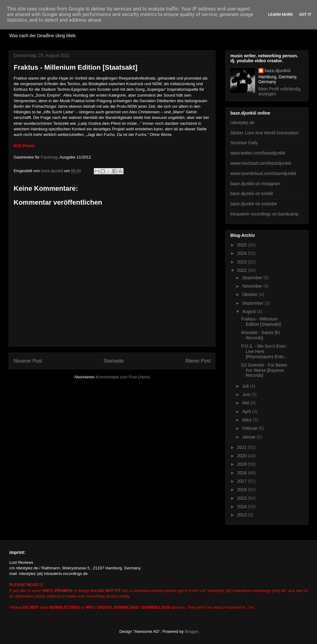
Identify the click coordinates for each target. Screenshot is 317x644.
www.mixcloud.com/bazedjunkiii (261, 163)
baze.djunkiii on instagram (255, 184)
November (253, 286)
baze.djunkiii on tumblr (252, 194)
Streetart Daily (244, 143)
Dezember (253, 278)
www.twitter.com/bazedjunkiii (258, 153)
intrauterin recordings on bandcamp (264, 214)
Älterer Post (198, 361)
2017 (243, 481)
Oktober (250, 294)
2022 (243, 270)
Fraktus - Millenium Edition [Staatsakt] (261, 322)
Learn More (280, 14)
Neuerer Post (28, 361)
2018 (243, 473)
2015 (243, 498)
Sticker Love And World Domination (264, 133)
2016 (243, 490)
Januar (249, 437)
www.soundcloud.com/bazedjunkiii (263, 173)
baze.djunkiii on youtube (254, 204)
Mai (246, 403)
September (253, 303)
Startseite (114, 361)
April (247, 411)
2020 (243, 456)
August (249, 311)
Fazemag (49, 157)
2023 (243, 262)
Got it (305, 14)
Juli (246, 386)
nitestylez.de (242, 123)
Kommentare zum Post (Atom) (123, 377)
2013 (243, 515)
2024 (243, 253)
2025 (243, 245)
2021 (243, 447)
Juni (247, 394)
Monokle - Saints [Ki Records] (261, 335)
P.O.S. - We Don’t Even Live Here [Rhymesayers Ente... (264, 351)
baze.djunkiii (278, 71)
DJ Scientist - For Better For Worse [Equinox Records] (264, 370)
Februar (250, 428)
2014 (243, 507)
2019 (243, 464)
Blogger (192, 631)
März (248, 420)
